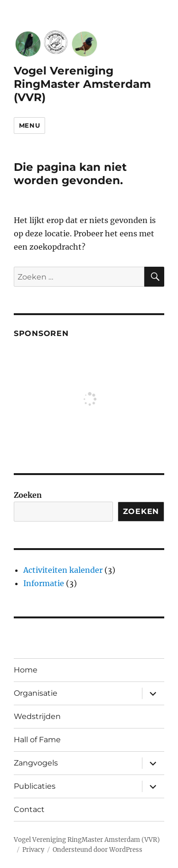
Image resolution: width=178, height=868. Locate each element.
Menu (29, 125)
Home (26, 670)
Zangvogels (36, 763)
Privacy (33, 850)
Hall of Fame (37, 740)
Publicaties (35, 786)
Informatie (44, 583)
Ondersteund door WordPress (98, 850)
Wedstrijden (37, 716)
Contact (29, 809)
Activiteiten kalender (63, 570)
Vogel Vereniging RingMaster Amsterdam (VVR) (82, 84)
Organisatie (36, 693)
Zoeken (28, 495)
